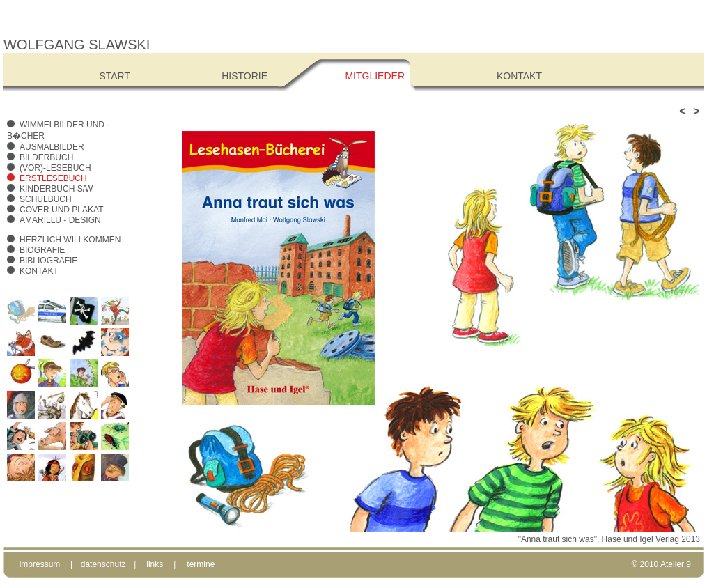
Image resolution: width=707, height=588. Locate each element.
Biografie (42, 250)
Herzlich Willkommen (70, 240)
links (155, 564)
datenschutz (103, 564)
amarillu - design (60, 220)
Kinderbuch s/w (56, 189)
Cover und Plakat (61, 210)
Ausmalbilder (52, 147)
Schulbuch (46, 199)
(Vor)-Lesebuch (55, 168)
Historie (244, 76)
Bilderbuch (46, 157)
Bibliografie (48, 261)
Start (115, 76)
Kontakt (39, 271)
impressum (40, 564)
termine (201, 564)
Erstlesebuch (53, 178)
